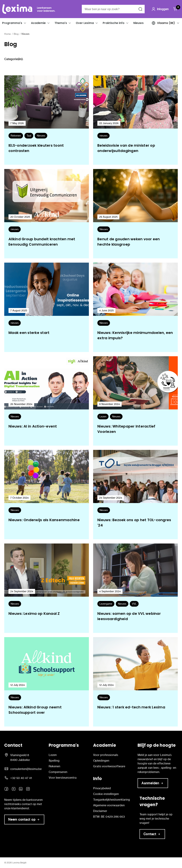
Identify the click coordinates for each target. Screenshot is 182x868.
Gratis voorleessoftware (109, 766)
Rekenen (54, 766)
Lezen (53, 755)
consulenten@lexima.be (26, 769)
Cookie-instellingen (106, 794)
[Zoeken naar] (140, 9)
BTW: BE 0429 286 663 (109, 817)
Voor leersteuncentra (63, 778)
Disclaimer (100, 811)
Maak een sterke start (29, 333)
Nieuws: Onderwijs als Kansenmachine (44, 520)
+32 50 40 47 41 (21, 778)
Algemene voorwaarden (109, 805)
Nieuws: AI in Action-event (33, 426)
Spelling (54, 761)
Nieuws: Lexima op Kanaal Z (34, 614)
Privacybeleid (102, 788)
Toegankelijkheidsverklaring (112, 800)
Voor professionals (106, 755)
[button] (25, 23)
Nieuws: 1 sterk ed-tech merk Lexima (131, 707)
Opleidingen (101, 761)
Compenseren (58, 772)
